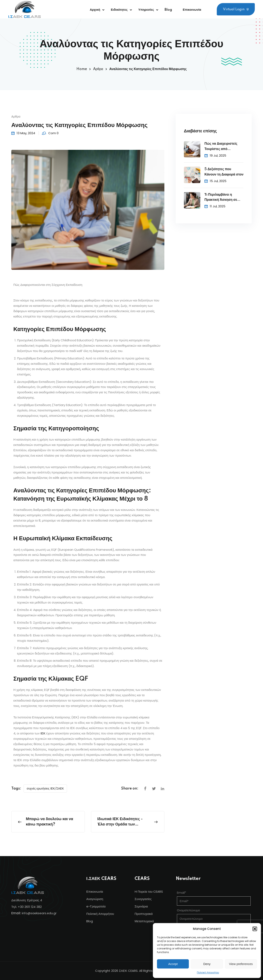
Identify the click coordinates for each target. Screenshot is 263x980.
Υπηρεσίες (146, 10)
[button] (255, 929)
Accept (173, 964)
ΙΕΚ (43, 733)
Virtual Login (236, 9)
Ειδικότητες (119, 10)
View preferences (241, 964)
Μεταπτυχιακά (144, 921)
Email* (182, 893)
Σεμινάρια (141, 906)
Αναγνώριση (95, 899)
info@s (27, 913)
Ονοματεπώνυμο (188, 910)
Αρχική (95, 10)
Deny (207, 964)
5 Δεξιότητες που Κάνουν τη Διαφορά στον (224, 172)
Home (82, 69)
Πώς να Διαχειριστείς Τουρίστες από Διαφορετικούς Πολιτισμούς (221, 147)
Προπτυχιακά (144, 914)
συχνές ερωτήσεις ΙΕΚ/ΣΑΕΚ (45, 789)
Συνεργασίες (143, 899)
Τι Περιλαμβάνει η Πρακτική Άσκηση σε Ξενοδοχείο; (221, 198)
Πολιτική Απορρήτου (208, 972)
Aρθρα (98, 69)
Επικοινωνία (192, 10)
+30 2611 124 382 (30, 907)
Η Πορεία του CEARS (149, 892)
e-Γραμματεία (96, 906)
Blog (168, 10)
